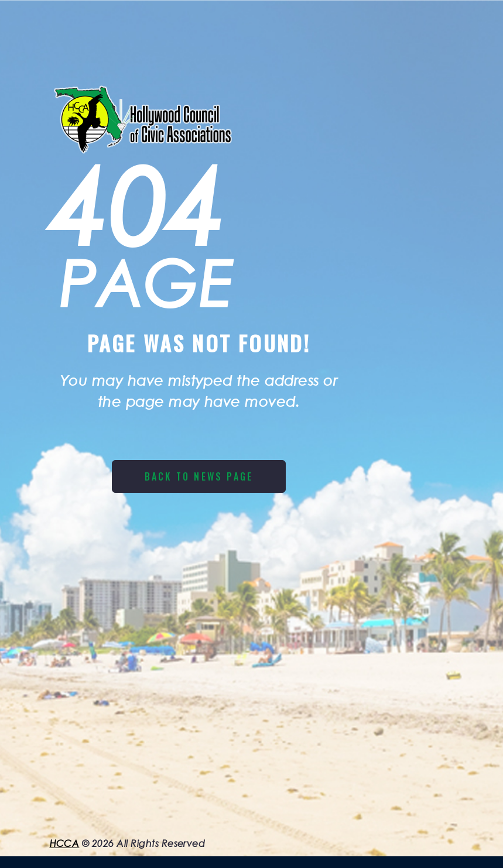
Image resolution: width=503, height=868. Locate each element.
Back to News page (199, 476)
